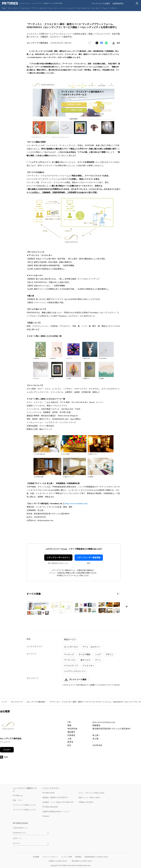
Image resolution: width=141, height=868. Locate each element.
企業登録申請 (118, 3)
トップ (4, 702)
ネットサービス (71, 647)
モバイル (25, 8)
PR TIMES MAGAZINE (50, 807)
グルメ (105, 8)
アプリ (34, 8)
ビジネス (96, 8)
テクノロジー (13, 8)
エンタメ (43, 8)
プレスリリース (17, 702)
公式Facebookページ (20, 828)
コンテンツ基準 (67, 857)
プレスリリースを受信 (101, 3)
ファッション (68, 8)
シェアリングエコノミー (75, 671)
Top (4, 8)
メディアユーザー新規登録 (89, 558)
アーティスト (70, 660)
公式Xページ (17, 838)
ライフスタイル (83, 8)
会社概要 (36, 857)
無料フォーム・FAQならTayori (89, 797)
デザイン (110, 654)
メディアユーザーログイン (58, 558)
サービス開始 (84, 654)
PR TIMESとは (18, 796)
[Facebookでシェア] (102, 43)
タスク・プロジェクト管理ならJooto (91, 793)
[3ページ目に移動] (120, 594)
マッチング (69, 654)
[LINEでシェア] (106, 43)
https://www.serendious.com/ (76, 504)
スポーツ (114, 8)
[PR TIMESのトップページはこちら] (32, 3)
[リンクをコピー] (118, 43)
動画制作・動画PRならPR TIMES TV (55, 797)
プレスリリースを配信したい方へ (25, 810)
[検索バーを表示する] (137, 3)
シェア (98, 654)
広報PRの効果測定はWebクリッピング (56, 812)
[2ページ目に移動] (119, 594)
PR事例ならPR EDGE (86, 802)
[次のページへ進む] (126, 607)
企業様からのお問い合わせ (58, 861)
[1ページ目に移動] (118, 594)
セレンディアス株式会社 (36, 702)
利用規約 (78, 857)
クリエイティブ (71, 666)
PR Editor (46, 816)
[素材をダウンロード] (114, 43)
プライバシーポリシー (50, 857)
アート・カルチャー (91, 647)
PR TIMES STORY (49, 793)
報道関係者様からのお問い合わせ (96, 857)
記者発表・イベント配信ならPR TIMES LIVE (58, 802)
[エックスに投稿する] (97, 43)
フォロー (7, 750)
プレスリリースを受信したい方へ (25, 805)
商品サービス (70, 639)
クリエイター (88, 666)
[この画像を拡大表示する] (38, 608)
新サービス (85, 660)
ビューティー (55, 8)
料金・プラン (18, 800)
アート (98, 660)
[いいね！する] (90, 43)
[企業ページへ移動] (8, 727)
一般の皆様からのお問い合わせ (81, 861)
